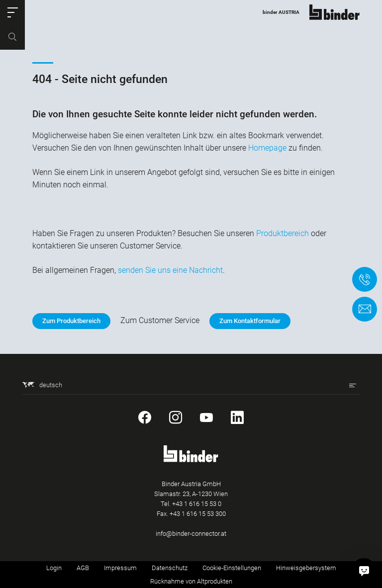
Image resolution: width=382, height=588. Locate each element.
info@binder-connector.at (191, 534)
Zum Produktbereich (71, 321)
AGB (83, 568)
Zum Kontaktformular (250, 321)
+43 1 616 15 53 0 (197, 504)
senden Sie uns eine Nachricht (170, 270)
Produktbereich (283, 233)
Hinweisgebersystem (306, 568)
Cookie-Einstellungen (232, 568)
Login (54, 568)
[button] (12, 12)
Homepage (267, 148)
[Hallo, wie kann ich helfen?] (364, 570)
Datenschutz (170, 568)
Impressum (120, 568)
